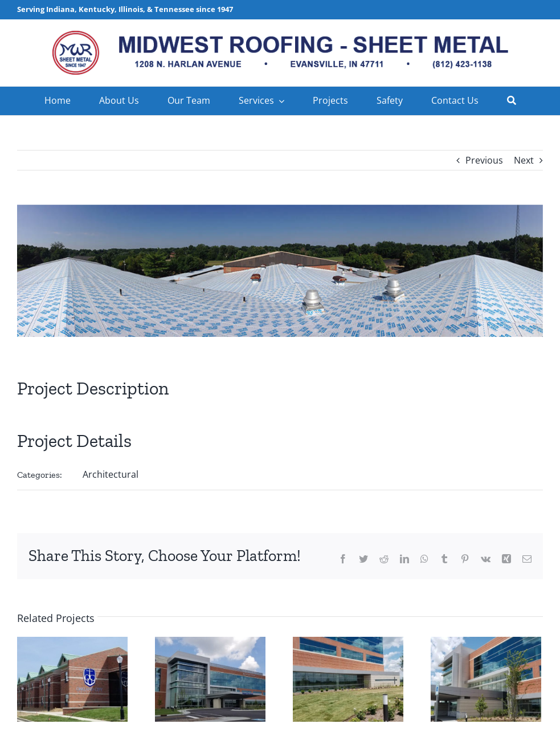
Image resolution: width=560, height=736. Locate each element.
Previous (484, 160)
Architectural (111, 474)
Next (524, 160)
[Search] (512, 101)
